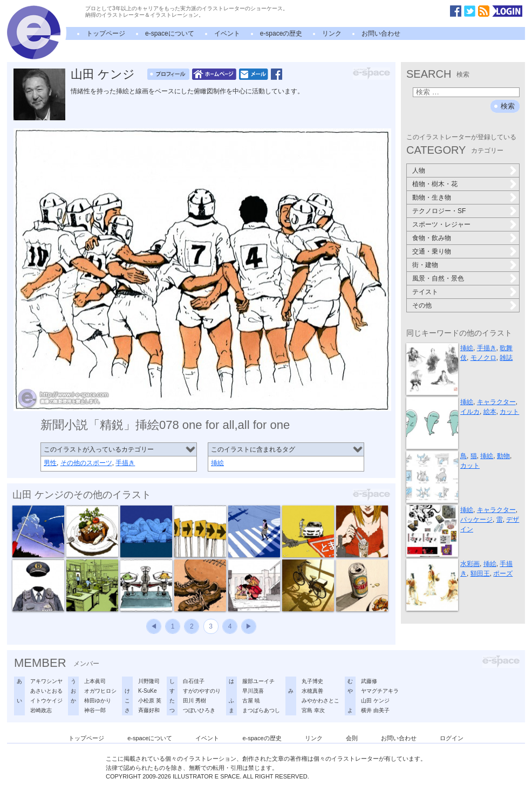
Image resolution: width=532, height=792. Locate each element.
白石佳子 (194, 681)
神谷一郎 (95, 710)
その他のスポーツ (86, 463)
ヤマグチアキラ (380, 691)
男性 (50, 463)
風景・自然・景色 (438, 278)
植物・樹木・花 (435, 184)
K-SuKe (147, 691)
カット (509, 412)
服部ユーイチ (258, 681)
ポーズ (503, 573)
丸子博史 (312, 681)
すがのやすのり (202, 691)
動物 (503, 456)
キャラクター (496, 402)
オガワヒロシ (100, 691)
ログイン (452, 738)
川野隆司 (149, 681)
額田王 (480, 573)
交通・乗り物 (432, 251)
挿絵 (217, 463)
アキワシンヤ (46, 681)
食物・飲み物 (432, 238)
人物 (419, 170)
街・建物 (425, 265)
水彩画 (470, 564)
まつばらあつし (261, 710)
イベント (227, 33)
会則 (352, 738)
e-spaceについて (170, 33)
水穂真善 (312, 691)
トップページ (106, 33)
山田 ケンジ (103, 74)
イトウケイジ (46, 701)
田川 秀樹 (195, 701)
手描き (125, 463)
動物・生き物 (432, 197)
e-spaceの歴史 (281, 33)
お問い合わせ (381, 33)
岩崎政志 (41, 710)
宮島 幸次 (313, 710)
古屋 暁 (251, 701)
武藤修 (369, 681)
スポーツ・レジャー (441, 224)
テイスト (425, 292)
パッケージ (476, 520)
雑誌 (506, 358)
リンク (332, 33)
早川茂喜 (253, 691)
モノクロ (483, 358)
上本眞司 (95, 681)
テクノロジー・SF (439, 211)
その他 (422, 305)
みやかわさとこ (320, 701)
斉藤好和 (149, 710)
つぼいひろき (199, 710)
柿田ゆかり (98, 701)
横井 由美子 (375, 710)
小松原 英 (150, 701)
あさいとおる (46, 691)
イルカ (470, 412)
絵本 (490, 412)
